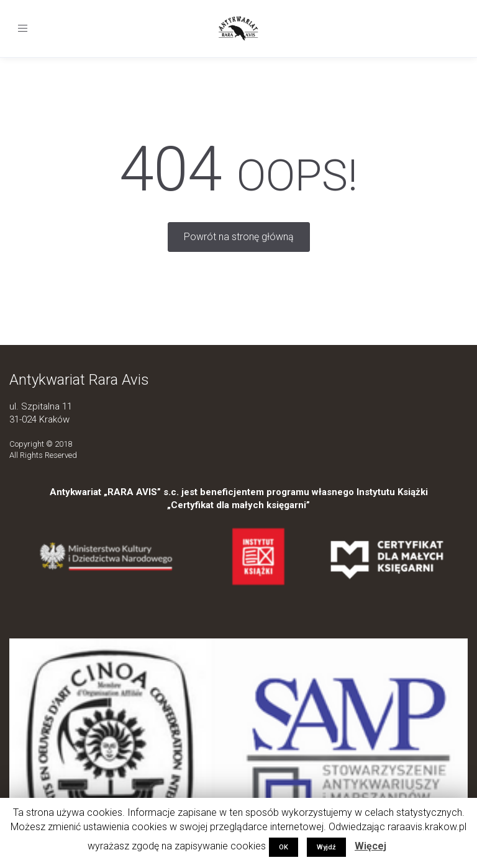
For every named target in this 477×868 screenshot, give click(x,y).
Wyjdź (326, 847)
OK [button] (284, 847)
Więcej (370, 846)
